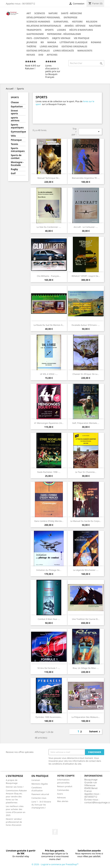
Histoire (77, 22)
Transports (34, 30)
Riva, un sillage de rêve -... (86, 668)
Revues (31, 55)
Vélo (13, 136)
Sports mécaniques (18, 150)
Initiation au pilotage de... (49, 570)
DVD (41, 55)
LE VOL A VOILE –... (49, 374)
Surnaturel (61, 22)
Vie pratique (82, 38)
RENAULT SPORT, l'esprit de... (86, 276)
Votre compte (66, 776)
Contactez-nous (39, 798)
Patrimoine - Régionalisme (64, 34)
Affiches (52, 55)
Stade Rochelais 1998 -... (49, 472)
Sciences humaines (38, 22)
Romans (96, 42)
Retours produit (65, 786)
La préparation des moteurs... (86, 717)
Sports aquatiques (17, 126)
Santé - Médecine (71, 13)
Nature (53, 13)
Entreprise (71, 17)
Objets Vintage (61, 38)
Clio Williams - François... (49, 276)
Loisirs (61, 30)
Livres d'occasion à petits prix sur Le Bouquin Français (53, 71)
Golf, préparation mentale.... (86, 423)
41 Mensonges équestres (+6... (49, 423)
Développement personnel (43, 17)
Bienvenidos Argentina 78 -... (86, 178)
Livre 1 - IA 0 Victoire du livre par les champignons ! (41, 805)
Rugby (14, 169)
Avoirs (60, 794)
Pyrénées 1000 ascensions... (49, 717)
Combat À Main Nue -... (49, 619)
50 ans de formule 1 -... (49, 668)
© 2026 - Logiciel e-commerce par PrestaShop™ (55, 864)
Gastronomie (35, 34)
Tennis (14, 144)
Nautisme (95, 26)
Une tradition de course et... (86, 619)
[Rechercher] (86, 63)
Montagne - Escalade (17, 164)
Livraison (36, 780)
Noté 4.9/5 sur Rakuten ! (33, 67)
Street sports (14, 112)
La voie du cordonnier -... (49, 227)
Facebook (55, 832)
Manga (52, 42)
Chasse (15, 102)
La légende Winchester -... (86, 570)
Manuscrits (85, 51)
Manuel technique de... (49, 178)
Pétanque (16, 140)
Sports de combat (16, 157)
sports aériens (15, 119)
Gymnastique (18, 132)
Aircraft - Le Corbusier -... (86, 227)
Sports (49, 30)
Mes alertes (63, 801)
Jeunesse (32, 42)
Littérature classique (74, 42)
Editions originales (74, 46)
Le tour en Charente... (86, 472)
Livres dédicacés (64, 51)
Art (29, 13)
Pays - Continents (38, 38)
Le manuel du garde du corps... (86, 521)
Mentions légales (40, 784)
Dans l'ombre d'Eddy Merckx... (49, 521)
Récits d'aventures (81, 30)
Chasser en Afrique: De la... (86, 374)
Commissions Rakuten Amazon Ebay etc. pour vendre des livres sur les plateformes (16, 796)
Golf (13, 173)
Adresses (61, 797)
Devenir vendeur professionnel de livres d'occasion (14, 822)
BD (42, 42)
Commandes (63, 790)
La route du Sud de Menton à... (49, 325)
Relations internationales (44, 26)
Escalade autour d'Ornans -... (86, 325)
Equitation (17, 107)
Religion (92, 22)
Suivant (95, 732)
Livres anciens (49, 46)
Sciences (40, 13)
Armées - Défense (75, 26)
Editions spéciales (38, 51)
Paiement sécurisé (40, 794)
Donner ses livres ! (15, 787)
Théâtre (31, 46)
